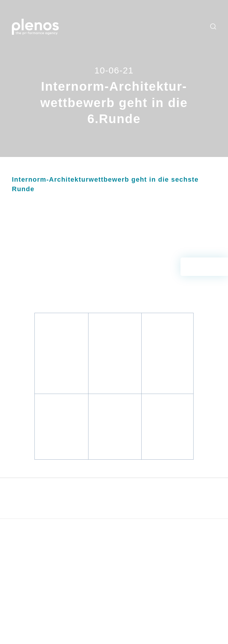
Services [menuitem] (101, 19)
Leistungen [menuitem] (80, 19)
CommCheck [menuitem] (152, 539)
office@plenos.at (35, 602)
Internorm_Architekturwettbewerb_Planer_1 (167, 397)
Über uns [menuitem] (78, 34)
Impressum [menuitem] (190, 548)
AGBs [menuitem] (185, 539)
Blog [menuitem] (140, 19)
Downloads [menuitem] (180, 19)
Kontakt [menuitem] (96, 34)
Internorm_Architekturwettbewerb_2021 (70, 254)
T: (14, 595)
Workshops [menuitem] (123, 19)
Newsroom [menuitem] (157, 19)
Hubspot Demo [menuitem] (154, 548)
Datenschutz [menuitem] (192, 557)
